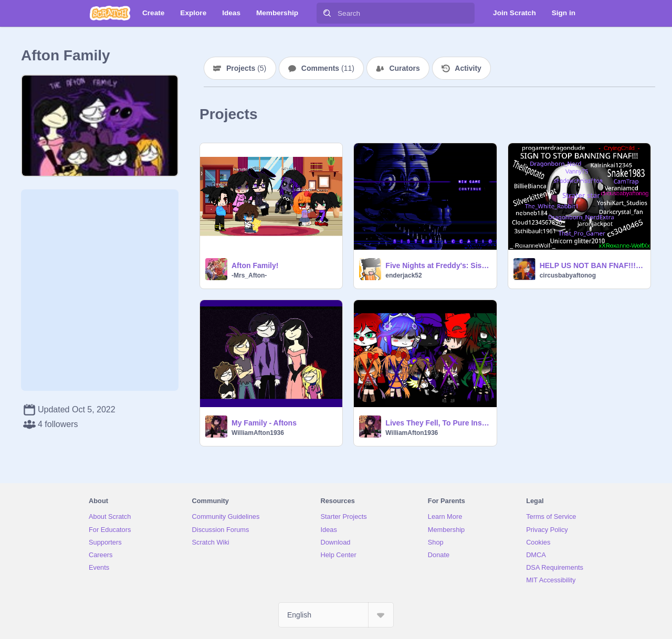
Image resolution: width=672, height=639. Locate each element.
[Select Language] (336, 615)
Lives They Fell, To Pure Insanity (438, 423)
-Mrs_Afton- (249, 275)
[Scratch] (110, 13)
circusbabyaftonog (568, 275)
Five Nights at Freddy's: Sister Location (438, 265)
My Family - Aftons (264, 423)
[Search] (327, 13)
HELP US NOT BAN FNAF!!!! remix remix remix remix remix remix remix (592, 265)
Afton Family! (255, 265)
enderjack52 (403, 275)
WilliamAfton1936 (258, 433)
